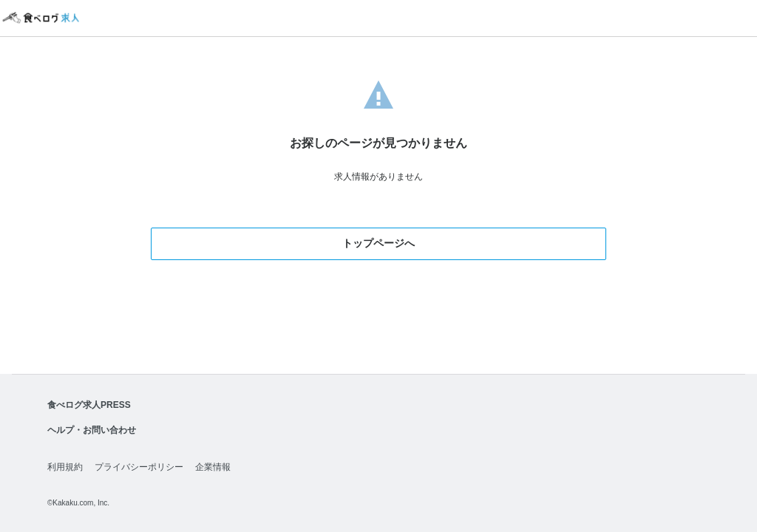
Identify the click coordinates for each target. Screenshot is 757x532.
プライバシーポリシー (139, 467)
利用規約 (65, 467)
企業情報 (213, 467)
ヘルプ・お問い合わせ (92, 430)
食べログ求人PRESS (89, 405)
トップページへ (378, 243)
